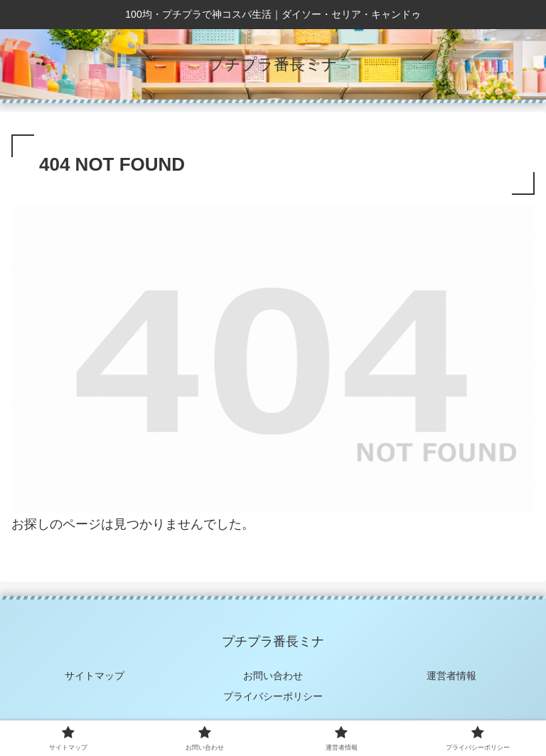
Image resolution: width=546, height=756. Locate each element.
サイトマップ (95, 676)
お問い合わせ (273, 676)
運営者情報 (451, 676)
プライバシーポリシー (273, 696)
